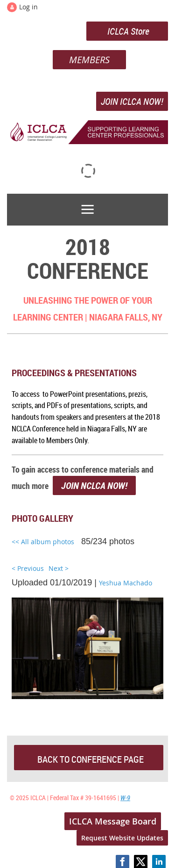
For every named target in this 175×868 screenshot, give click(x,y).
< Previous (28, 568)
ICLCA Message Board (113, 821)
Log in (28, 7)
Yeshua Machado (126, 583)
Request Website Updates (122, 838)
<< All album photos (43, 542)
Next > (59, 568)
